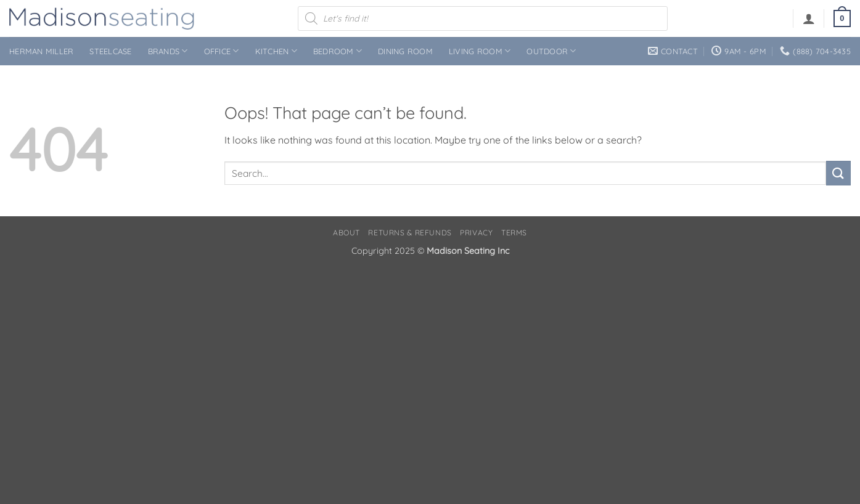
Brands (168, 51)
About (346, 233)
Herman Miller (41, 51)
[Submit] (838, 173)
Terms (514, 233)
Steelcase (110, 51)
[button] (809, 18)
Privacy (476, 233)
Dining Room (405, 51)
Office (222, 51)
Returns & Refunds (410, 233)
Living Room (480, 51)
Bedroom (338, 51)
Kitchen (276, 51)
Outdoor (551, 51)
